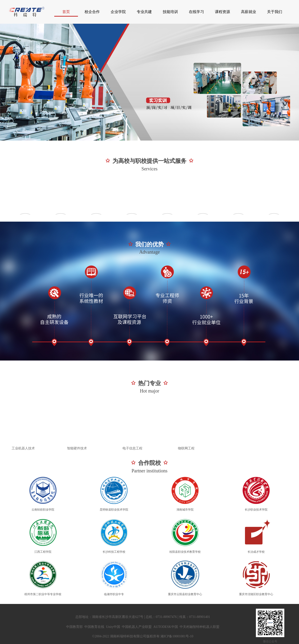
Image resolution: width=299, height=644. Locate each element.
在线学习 (196, 12)
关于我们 (275, 12)
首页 (66, 12)
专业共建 (144, 12)
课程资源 (222, 12)
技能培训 (170, 12)
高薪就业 (249, 12)
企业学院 (118, 12)
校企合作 (92, 12)
